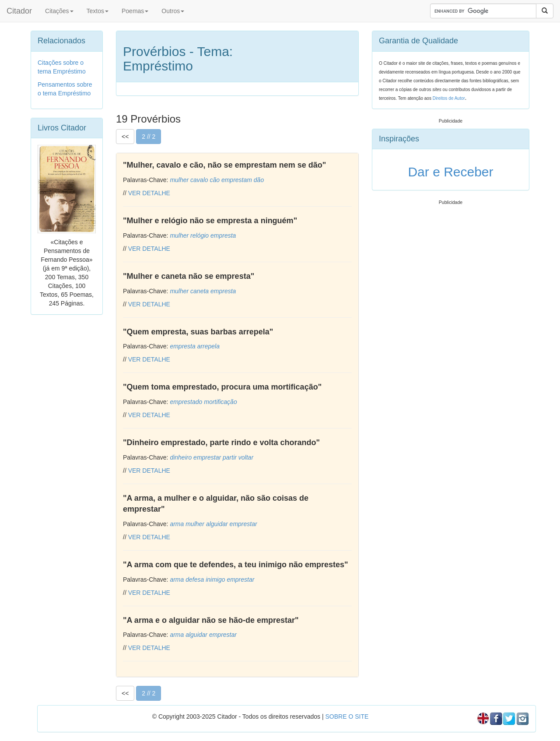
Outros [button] (173, 11)
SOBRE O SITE (347, 716)
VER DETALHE (149, 193)
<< (125, 137)
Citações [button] (59, 11)
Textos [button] (98, 11)
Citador (19, 11)
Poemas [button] (135, 11)
